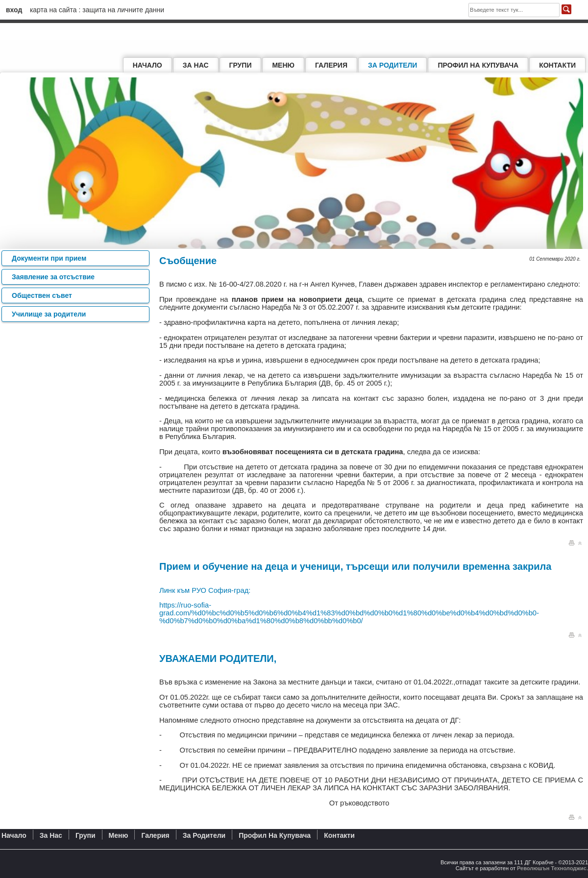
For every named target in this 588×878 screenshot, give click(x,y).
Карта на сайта (53, 10)
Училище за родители (49, 314)
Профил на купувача (478, 65)
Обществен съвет (42, 295)
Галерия (331, 65)
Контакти (557, 65)
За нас (196, 65)
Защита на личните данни (123, 10)
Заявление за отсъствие (53, 277)
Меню (283, 65)
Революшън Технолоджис (552, 868)
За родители (392, 65)
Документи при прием (49, 258)
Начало (147, 65)
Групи (241, 65)
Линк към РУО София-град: (205, 590)
